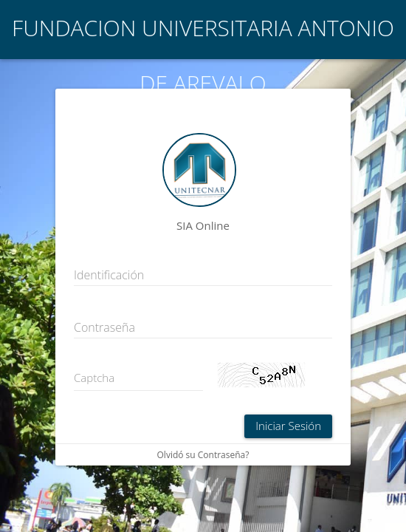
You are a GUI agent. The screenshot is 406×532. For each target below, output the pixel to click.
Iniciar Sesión (288, 426)
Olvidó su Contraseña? (203, 455)
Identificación (109, 275)
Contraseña (104, 327)
